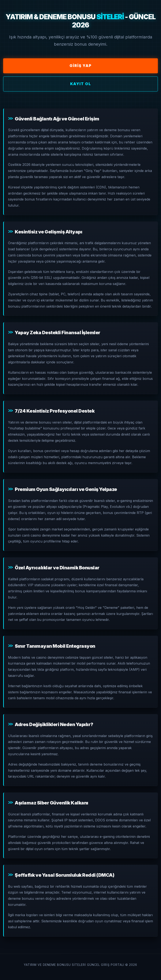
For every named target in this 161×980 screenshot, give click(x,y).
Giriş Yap (81, 66)
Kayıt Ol (81, 84)
